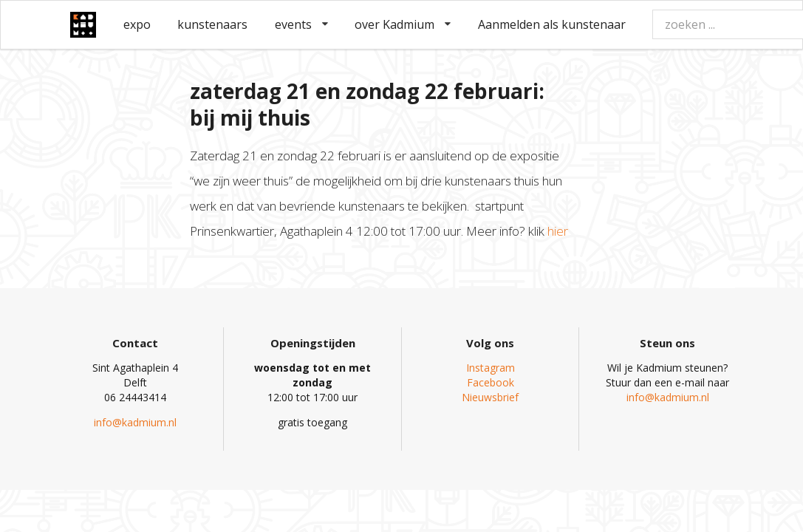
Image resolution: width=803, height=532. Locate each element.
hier (558, 231)
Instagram (491, 368)
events (301, 24)
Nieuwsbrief (490, 397)
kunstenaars (212, 24)
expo (137, 24)
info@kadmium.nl (135, 422)
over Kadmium (403, 24)
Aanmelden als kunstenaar (552, 24)
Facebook (491, 382)
